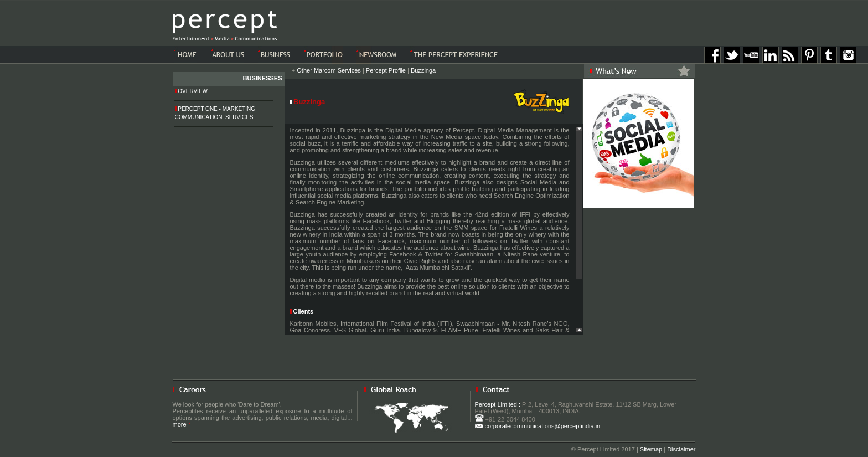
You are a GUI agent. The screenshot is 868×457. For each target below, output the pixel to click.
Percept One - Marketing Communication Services (215, 113)
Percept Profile (386, 70)
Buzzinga (423, 70)
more (182, 424)
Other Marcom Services (329, 70)
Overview (192, 91)
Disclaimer (681, 449)
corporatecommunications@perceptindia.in (538, 426)
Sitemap (651, 449)
